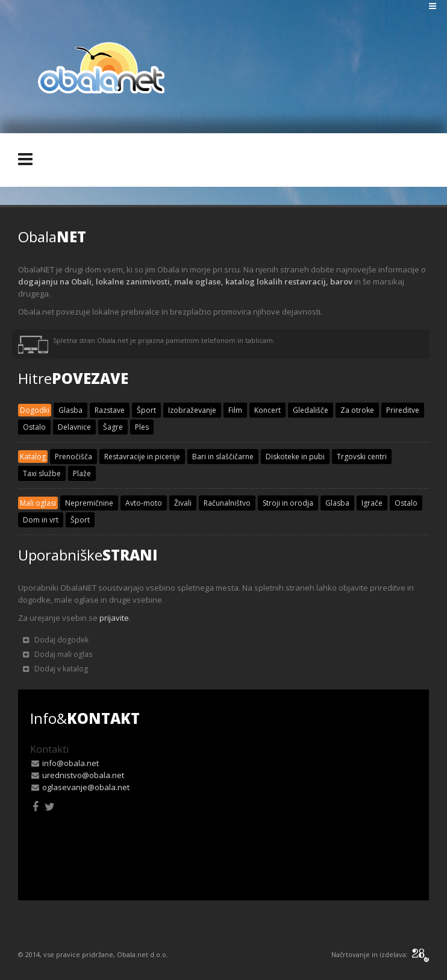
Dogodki (35, 410)
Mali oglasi (38, 503)
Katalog (33, 457)
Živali (183, 503)
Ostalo (34, 427)
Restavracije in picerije (142, 457)
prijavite (114, 618)
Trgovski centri (362, 457)
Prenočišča (73, 457)
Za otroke (357, 410)
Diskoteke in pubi (295, 457)
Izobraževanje (192, 410)
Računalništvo (227, 503)
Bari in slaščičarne (223, 457)
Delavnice (74, 427)
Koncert (267, 410)
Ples (142, 427)
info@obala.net (70, 763)
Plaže (82, 473)
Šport (146, 410)
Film (235, 410)
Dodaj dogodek (56, 640)
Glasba (70, 410)
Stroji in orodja (288, 503)
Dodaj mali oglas (58, 654)
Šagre (113, 427)
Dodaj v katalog (55, 669)
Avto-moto (144, 503)
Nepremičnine (89, 503)
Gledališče (311, 410)
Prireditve (403, 410)
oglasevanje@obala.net (86, 787)
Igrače (372, 503)
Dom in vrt (41, 520)
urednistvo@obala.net (83, 775)
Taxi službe (42, 473)
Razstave (110, 410)
